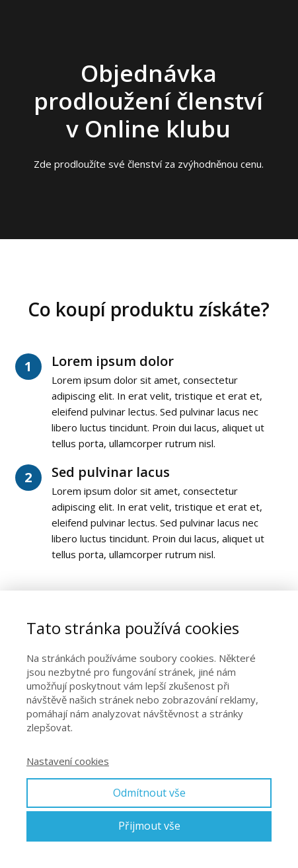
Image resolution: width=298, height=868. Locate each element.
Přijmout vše (149, 826)
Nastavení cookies (68, 761)
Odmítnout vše (149, 793)
